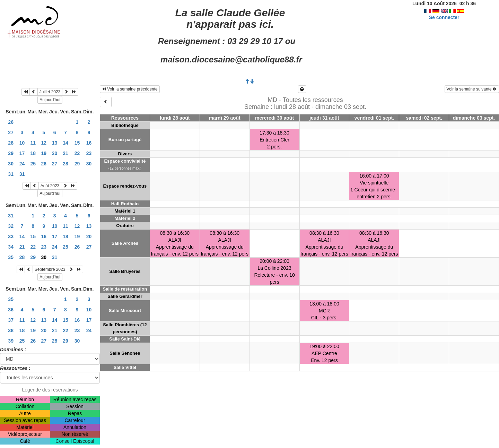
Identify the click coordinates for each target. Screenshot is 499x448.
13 (55, 143)
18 (33, 153)
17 (22, 153)
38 (11, 330)
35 (11, 257)
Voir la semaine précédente (130, 89)
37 (11, 320)
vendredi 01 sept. (374, 118)
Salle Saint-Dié (125, 339)
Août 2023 (50, 186)
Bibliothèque (125, 125)
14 (65, 143)
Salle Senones (125, 353)
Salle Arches (125, 243)
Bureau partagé (125, 140)
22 (77, 153)
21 (65, 153)
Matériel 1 (125, 211)
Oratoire (125, 226)
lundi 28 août (175, 118)
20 (55, 153)
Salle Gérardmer (125, 296)
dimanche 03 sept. (474, 118)
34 (11, 247)
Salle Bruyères (125, 271)
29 (11, 153)
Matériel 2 (125, 218)
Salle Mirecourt (125, 311)
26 (11, 122)
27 (11, 132)
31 (11, 174)
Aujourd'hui (50, 100)
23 (89, 153)
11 (33, 143)
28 (11, 143)
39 (11, 341)
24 (22, 164)
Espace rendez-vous (125, 186)
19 (44, 153)
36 (11, 310)
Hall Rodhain (125, 204)
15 (77, 143)
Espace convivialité (125, 161)
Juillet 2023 (50, 92)
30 (11, 164)
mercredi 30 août (274, 118)
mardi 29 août (225, 118)
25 (33, 164)
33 (11, 236)
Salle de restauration (125, 289)
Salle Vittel (125, 367)
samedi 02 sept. (424, 118)
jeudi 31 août (324, 118)
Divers (125, 154)
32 (11, 226)
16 (89, 143)
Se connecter (444, 17)
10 (22, 143)
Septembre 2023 (50, 269)
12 (44, 143)
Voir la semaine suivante (472, 89)
